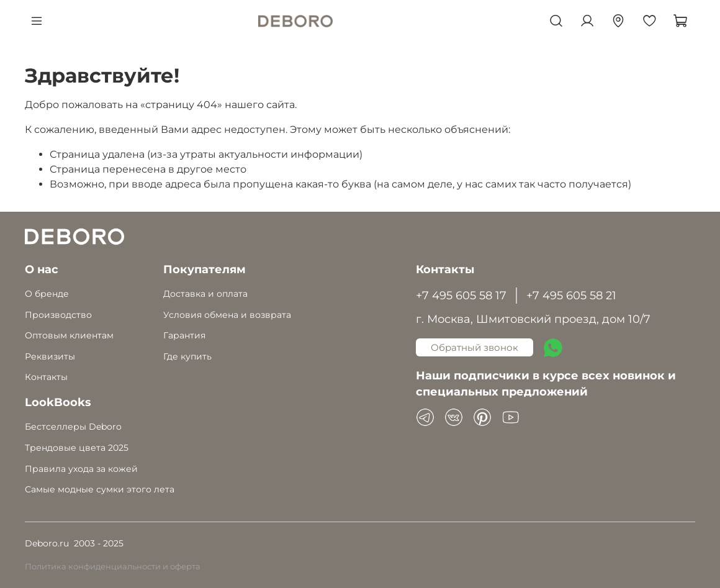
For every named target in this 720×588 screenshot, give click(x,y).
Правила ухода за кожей (81, 469)
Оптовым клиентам (69, 335)
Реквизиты (50, 356)
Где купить (187, 356)
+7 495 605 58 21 (571, 295)
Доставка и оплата (205, 294)
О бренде (47, 294)
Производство (58, 315)
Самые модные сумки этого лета (100, 489)
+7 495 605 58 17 (461, 295)
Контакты (46, 377)
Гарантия (184, 335)
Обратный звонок (475, 347)
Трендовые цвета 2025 (77, 448)
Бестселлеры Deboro (73, 427)
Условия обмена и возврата (227, 315)
